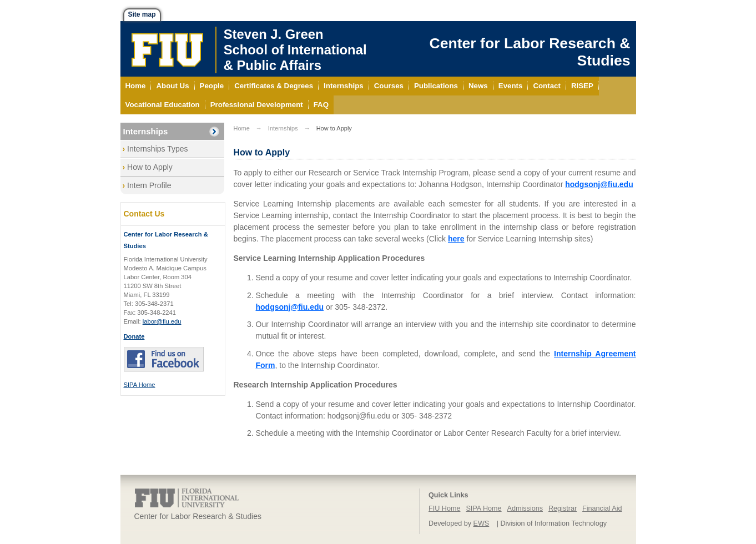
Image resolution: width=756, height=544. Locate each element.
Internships (146, 131)
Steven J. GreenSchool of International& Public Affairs (295, 50)
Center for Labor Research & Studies (530, 52)
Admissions (525, 508)
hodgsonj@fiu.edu (599, 184)
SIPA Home (140, 385)
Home (242, 128)
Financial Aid (602, 508)
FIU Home (444, 508)
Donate (134, 336)
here (456, 239)
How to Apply (150, 167)
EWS (482, 523)
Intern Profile (149, 185)
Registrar (563, 508)
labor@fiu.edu (162, 321)
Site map (142, 14)
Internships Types (157, 149)
